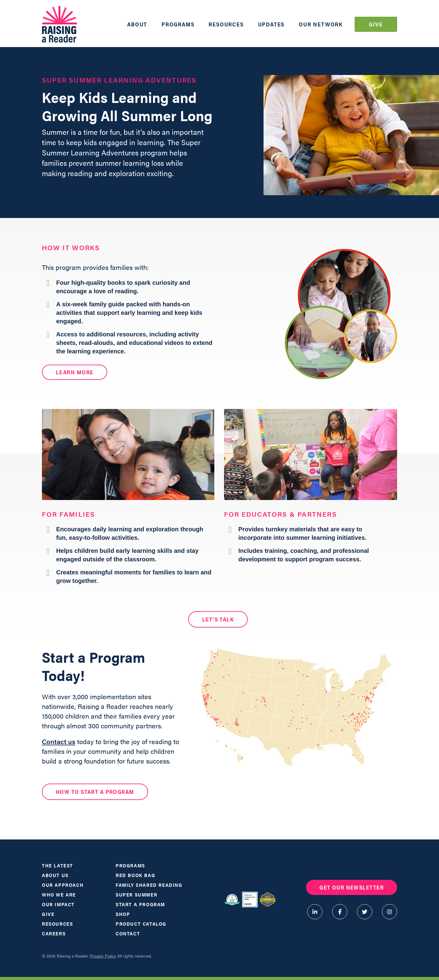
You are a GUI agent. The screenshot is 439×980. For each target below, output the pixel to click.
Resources (226, 24)
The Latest (58, 865)
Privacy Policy (103, 956)
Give (376, 24)
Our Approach (63, 885)
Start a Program (140, 904)
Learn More (75, 372)
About (137, 24)
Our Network (321, 24)
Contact (128, 933)
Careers (54, 933)
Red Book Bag (135, 875)
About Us (55, 875)
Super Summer (136, 895)
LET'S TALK (218, 619)
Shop (123, 914)
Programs (178, 24)
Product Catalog (141, 924)
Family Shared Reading (149, 885)
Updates (271, 24)
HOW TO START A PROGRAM (95, 792)
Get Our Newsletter (352, 887)
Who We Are (59, 895)
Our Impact (58, 904)
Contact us (59, 741)
